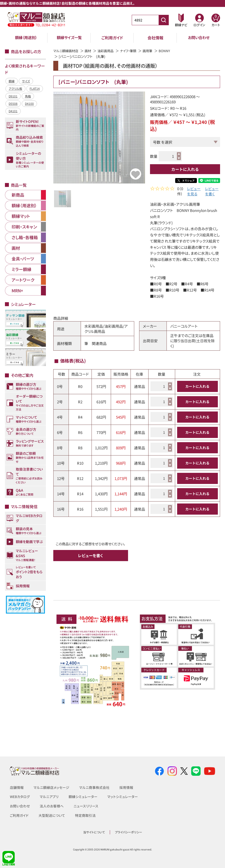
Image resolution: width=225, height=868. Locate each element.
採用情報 (126, 787)
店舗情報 (17, 787)
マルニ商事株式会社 (94, 787)
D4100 (29, 103)
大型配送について (52, 815)
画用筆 (153, 51)
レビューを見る (194, 192)
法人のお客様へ (52, 806)
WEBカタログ (20, 797)
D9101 (13, 96)
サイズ (26, 81)
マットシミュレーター (123, 797)
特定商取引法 (85, 815)
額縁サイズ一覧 (69, 38)
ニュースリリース (85, 806)
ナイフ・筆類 (132, 51)
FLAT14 (35, 88)
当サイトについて (94, 832)
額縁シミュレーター (83, 797)
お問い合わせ (199, 38)
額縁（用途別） (26, 38)
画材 (90, 51)
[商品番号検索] (164, 20)
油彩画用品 (109, 51)
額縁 (12, 81)
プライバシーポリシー (129, 832)
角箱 (28, 96)
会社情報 (155, 38)
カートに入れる (185, 169)
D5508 (13, 103)
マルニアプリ (49, 797)
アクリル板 (15, 88)
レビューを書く (212, 192)
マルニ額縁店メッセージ (51, 787)
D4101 (13, 111)
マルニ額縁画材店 (67, 51)
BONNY (170, 51)
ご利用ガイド (112, 38)
